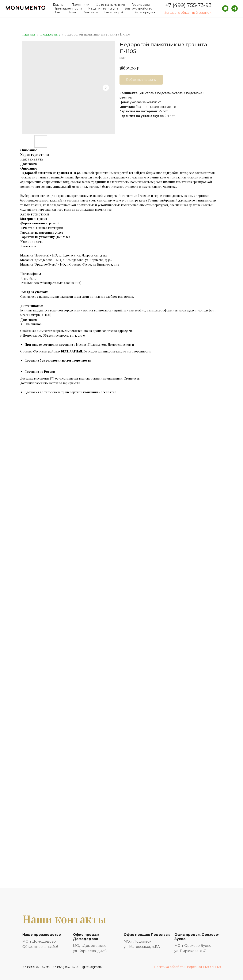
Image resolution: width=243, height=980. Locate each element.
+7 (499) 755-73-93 (188, 5)
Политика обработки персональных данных (187, 967)
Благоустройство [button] (138, 8)
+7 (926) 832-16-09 (66, 967)
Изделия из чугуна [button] (103, 8)
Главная (59, 5)
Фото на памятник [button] (111, 5)
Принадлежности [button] (68, 8)
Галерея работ (116, 12)
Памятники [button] (81, 5)
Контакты (90, 12)
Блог (73, 12)
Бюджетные (50, 34)
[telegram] (235, 8)
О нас (58, 12)
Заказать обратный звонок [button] (188, 13)
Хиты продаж (145, 12)
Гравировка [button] (141, 5)
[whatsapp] (225, 8)
